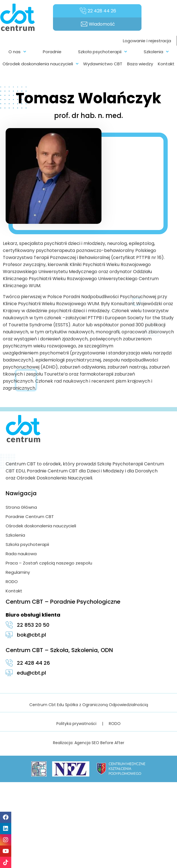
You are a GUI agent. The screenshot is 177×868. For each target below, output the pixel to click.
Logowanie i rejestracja (147, 41)
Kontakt (14, 591)
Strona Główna (21, 507)
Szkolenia (15, 535)
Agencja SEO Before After (99, 743)
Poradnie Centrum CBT (30, 516)
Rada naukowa (21, 554)
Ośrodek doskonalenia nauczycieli (41, 526)
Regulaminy (18, 572)
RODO (12, 582)
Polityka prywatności (76, 724)
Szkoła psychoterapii (27, 544)
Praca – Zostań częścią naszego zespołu (49, 563)
